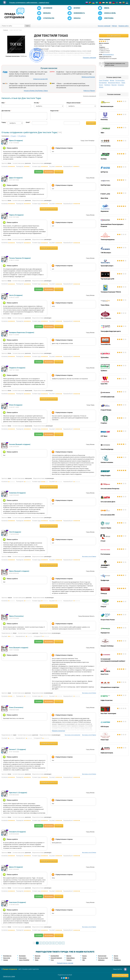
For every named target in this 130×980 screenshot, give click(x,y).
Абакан (101, 87)
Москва (112, 80)
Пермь (123, 83)
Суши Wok (114, 381)
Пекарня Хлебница (114, 643)
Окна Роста (114, 672)
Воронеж (114, 85)
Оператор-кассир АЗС (40, 79)
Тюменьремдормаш (114, 237)
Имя (3, 103)
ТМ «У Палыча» (114, 316)
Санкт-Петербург (104, 80)
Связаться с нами (9, 976)
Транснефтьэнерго (114, 263)
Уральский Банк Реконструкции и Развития (114, 223)
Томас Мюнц (114, 303)
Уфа (83, 960)
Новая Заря (114, 737)
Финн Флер (114, 196)
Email (27, 122)
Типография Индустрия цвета (114, 329)
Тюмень (69, 960)
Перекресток (114, 630)
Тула (52, 960)
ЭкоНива (114, 156)
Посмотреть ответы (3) (49, 783)
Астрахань (121, 85)
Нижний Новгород (56, 958)
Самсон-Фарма (114, 525)
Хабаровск (101, 960)
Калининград (102, 956)
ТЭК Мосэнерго (114, 250)
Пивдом (114, 604)
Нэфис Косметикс (114, 698)
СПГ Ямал (114, 434)
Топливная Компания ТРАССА (114, 289)
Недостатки (54, 111)
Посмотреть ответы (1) (49, 209)
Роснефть (114, 565)
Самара (6, 960)
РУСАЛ (114, 538)
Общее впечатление (73, 103)
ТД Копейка (114, 355)
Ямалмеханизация (114, 104)
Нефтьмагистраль (114, 750)
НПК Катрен (114, 724)
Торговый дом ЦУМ (114, 276)
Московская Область (114, 83)
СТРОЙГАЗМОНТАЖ (114, 394)
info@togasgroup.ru (108, 55)
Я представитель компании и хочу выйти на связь (115, 64)
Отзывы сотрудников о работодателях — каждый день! (29, 3)
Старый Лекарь (114, 407)
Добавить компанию (120, 976)
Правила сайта (123, 26)
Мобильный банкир (88, 77)
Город (3, 122)
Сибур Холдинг (114, 473)
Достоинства (6, 111)
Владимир (22, 956)
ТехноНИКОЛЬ (114, 342)
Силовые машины (114, 460)
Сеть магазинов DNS (114, 512)
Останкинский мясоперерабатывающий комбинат (114, 657)
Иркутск (69, 956)
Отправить (91, 123)
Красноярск (23, 958)
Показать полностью (58, 731)
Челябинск (107, 85)
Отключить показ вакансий (90, 96)
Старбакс (114, 420)
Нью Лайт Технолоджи (114, 711)
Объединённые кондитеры (114, 685)
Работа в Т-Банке (89, 91)
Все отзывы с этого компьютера (72, 735)
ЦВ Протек (114, 169)
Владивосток (7, 956)
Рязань (116, 958)
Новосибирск (71, 958)
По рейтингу (22, 136)
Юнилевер (114, 117)
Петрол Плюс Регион (114, 617)
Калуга (101, 85)
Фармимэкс (114, 209)
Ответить (59, 172)
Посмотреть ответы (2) (49, 487)
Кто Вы (36, 103)
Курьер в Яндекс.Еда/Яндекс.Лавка (36, 91)
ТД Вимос (114, 368)
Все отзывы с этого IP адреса (89, 556)
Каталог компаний (104, 26)
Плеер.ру (114, 591)
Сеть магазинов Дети (114, 499)
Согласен (39, 172)
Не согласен (49, 172)
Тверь (37, 960)
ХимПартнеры (114, 183)
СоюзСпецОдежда (114, 447)
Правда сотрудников (10, 969)
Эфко (114, 130)
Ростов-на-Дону (120, 80)
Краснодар (7, 958)
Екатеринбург (103, 83)
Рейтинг (114, 26)
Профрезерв (114, 578)
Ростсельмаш (114, 552)
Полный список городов (65, 963)
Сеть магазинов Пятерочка (114, 486)
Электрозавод (114, 143)
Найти (28, 26)
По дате (13, 136)
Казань (84, 956)
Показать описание (89, 58)
